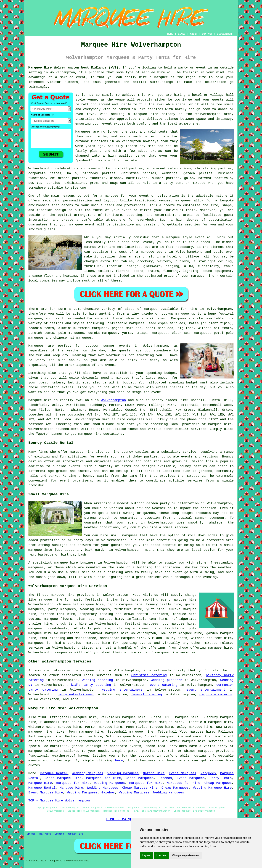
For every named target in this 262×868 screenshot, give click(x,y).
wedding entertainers (122, 690)
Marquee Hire (40, 783)
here (119, 761)
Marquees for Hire (104, 778)
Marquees (179, 319)
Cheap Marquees (140, 778)
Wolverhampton (219, 309)
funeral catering (147, 695)
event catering (164, 685)
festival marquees (141, 624)
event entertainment (206, 690)
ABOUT (194, 34)
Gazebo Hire (154, 773)
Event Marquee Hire (46, 793)
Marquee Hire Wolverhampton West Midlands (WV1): (74, 68)
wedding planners (167, 680)
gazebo (147, 314)
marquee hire (153, 72)
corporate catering (216, 695)
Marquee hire (40, 400)
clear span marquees (191, 333)
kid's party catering (91, 685)
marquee (173, 237)
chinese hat (64, 338)
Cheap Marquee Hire (63, 778)
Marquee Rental (54, 773)
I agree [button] (146, 855)
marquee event (73, 77)
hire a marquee (153, 77)
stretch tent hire (58, 614)
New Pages (45, 834)
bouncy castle (96, 476)
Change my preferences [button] (186, 855)
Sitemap (31, 834)
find (42, 717)
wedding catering (97, 680)
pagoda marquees (127, 328)
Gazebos (165, 778)
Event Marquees (182, 773)
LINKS (182, 34)
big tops (186, 328)
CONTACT (207, 34)
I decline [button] (161, 855)
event (110, 365)
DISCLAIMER (224, 34)
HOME (170, 34)
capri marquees (159, 328)
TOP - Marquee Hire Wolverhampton (59, 801)
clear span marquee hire (100, 619)
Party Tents (221, 778)
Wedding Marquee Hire (212, 788)
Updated (59, 834)
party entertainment (76, 695)
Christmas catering (149, 675)
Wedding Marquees (88, 773)
